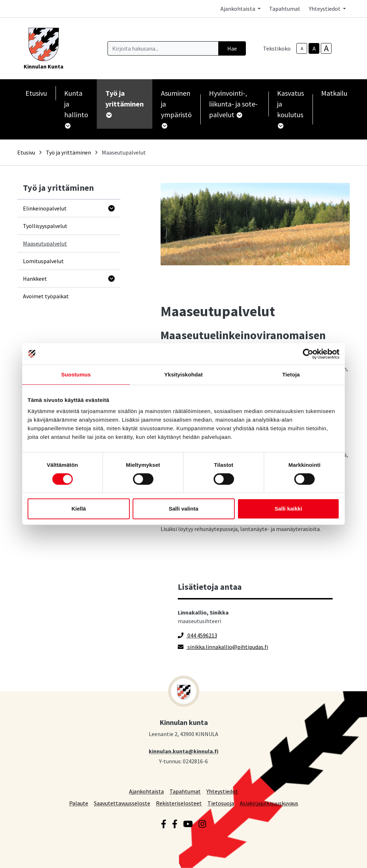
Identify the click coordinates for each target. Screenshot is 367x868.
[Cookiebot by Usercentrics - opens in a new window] (308, 354)
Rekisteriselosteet (179, 803)
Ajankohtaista (146, 791)
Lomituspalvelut (43, 261)
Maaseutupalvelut (45, 243)
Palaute (79, 803)
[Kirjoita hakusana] (163, 48)
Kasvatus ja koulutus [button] (290, 109)
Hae (232, 48)
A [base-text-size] (314, 48)
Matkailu (334, 93)
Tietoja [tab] (291, 374)
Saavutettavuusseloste (122, 803)
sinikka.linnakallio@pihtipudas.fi (223, 647)
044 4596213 (197, 635)
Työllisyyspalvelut (45, 226)
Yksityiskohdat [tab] (183, 374)
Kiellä (78, 509)
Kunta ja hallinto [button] (76, 109)
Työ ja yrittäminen (68, 152)
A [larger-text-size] (326, 48)
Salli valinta (184, 509)
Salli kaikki (288, 509)
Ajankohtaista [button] (238, 9)
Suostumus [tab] (76, 374)
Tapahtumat (285, 9)
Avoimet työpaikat (46, 296)
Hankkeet (35, 279)
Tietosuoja (221, 803)
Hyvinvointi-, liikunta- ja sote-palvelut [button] (233, 104)
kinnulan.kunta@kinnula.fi (183, 751)
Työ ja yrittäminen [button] (125, 103)
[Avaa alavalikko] (111, 208)
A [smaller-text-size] (302, 49)
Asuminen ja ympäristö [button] (176, 109)
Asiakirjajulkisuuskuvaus (269, 803)
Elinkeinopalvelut (45, 208)
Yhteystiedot (222, 791)
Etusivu (36, 93)
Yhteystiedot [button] (325, 9)
